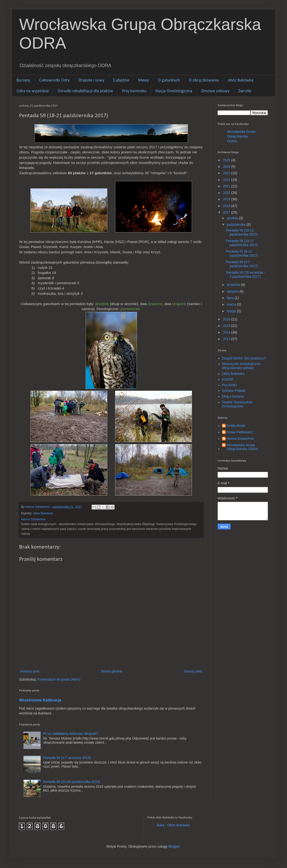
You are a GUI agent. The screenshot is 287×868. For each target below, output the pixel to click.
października (237, 225)
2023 (227, 173)
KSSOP (228, 379)
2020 (227, 193)
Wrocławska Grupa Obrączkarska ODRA (241, 136)
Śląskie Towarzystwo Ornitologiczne (237, 404)
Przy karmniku (134, 91)
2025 (227, 160)
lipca (231, 298)
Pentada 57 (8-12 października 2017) (242, 253)
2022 (227, 180)
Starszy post (193, 671)
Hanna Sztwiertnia (240, 439)
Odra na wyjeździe (33, 91)
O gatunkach (169, 80)
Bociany (23, 80)
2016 (227, 319)
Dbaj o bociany (233, 396)
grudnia (233, 218)
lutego (232, 311)
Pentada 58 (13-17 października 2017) (242, 243)
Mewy (143, 80)
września (234, 285)
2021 (227, 186)
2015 (227, 326)
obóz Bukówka (240, 80)
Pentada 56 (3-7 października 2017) (242, 264)
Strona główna (111, 671)
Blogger (174, 846)
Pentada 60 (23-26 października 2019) (72, 782)
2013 (227, 339)
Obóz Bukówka (233, 374)
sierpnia (233, 291)
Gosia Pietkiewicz (240, 432)
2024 (227, 167)
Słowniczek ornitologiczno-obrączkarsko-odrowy (242, 366)
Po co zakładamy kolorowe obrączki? (71, 734)
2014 (227, 332)
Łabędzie (121, 80)
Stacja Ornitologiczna (174, 91)
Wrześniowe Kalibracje (40, 700)
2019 (227, 199)
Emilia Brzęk (236, 426)
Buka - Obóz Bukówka (174, 825)
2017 (227, 212)
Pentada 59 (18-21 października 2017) (242, 232)
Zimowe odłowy (215, 91)
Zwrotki (245, 91)
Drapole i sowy (91, 80)
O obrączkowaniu (204, 80)
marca (232, 304)
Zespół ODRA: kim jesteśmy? (244, 358)
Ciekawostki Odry (54, 80)
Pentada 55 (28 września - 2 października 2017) (246, 275)
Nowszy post (30, 671)
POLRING (229, 385)
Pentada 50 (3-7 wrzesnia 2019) (67, 758)
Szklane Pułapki (234, 391)
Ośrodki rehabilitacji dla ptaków (85, 91)
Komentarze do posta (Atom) (59, 679)
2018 (227, 206)
